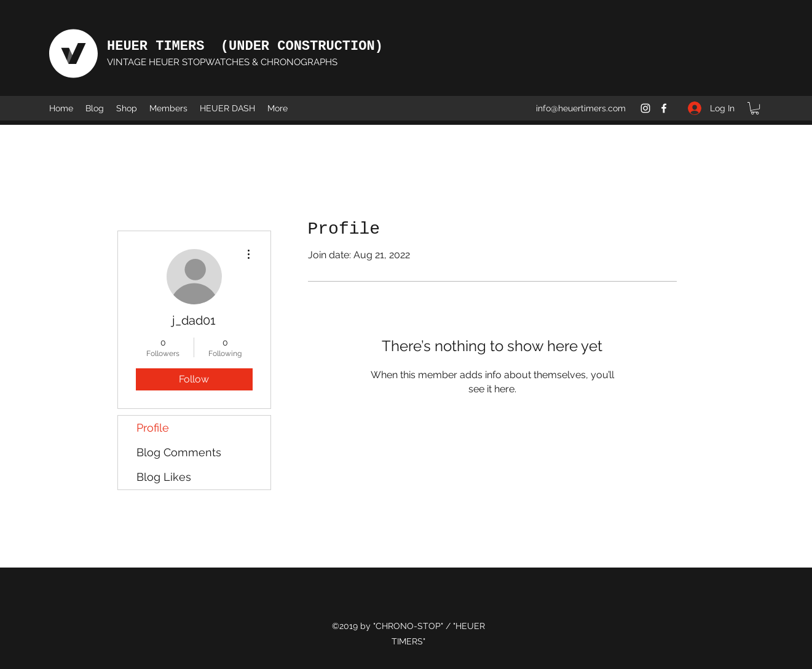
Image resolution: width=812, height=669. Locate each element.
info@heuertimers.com (581, 108)
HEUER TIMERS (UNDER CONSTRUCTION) (245, 46)
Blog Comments (179, 452)
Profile (153, 428)
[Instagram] (645, 108)
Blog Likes (164, 477)
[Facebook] (664, 108)
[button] (755, 108)
